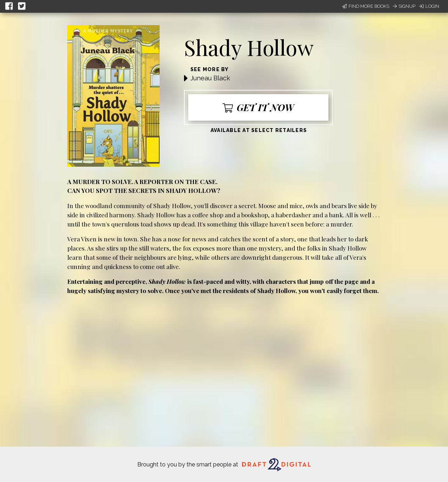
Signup (404, 6)
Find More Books (366, 6)
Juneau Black (210, 78)
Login (429, 6)
